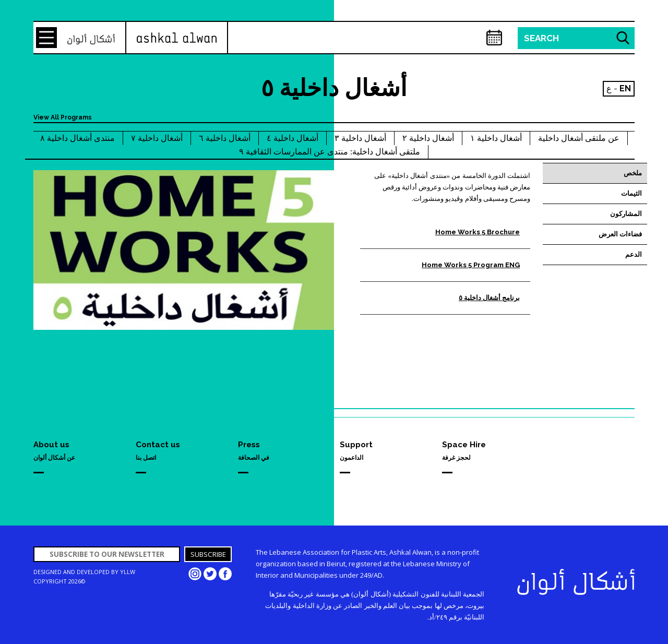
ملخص (633, 173)
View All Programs (63, 117)
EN (625, 88)
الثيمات (631, 193)
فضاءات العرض (620, 234)
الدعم (634, 254)
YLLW (128, 572)
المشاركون (626, 214)
